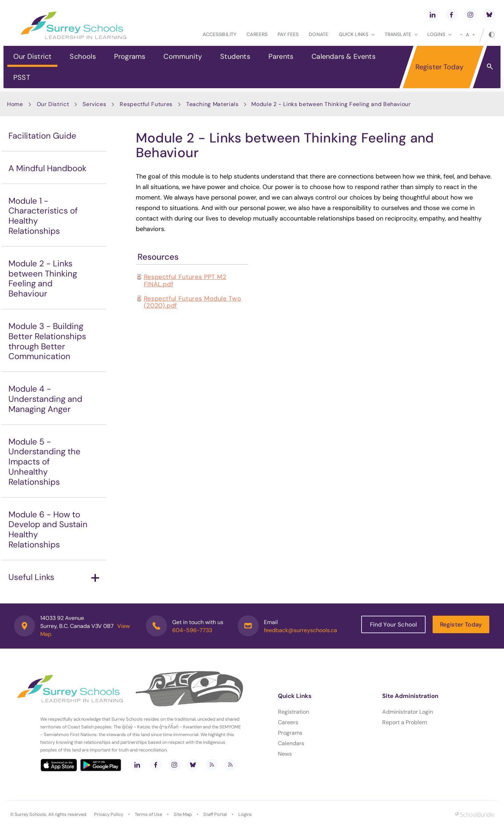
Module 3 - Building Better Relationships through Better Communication (47, 341)
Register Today (440, 67)
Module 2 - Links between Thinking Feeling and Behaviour (43, 278)
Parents (281, 56)
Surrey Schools (30, 814)
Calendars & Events (344, 56)
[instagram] (470, 15)
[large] (474, 35)
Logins (245, 814)
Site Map (183, 814)
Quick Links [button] (357, 34)
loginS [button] (439, 34)
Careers (257, 34)
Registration (293, 712)
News (285, 754)
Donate (318, 34)
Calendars (291, 743)
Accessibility (219, 34)
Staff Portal (215, 814)
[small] (461, 35)
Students (235, 56)
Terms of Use (148, 814)
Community (183, 56)
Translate (401, 34)
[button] (490, 66)
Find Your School (394, 624)
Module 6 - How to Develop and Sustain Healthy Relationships (48, 529)
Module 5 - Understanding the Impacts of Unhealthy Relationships (44, 462)
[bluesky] (489, 15)
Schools (83, 56)
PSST (22, 77)
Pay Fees (288, 34)
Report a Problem (405, 722)
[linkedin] (433, 15)
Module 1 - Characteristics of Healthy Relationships (43, 216)
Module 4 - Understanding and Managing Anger (45, 399)
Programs (130, 56)
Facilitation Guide (42, 136)
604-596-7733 (192, 630)
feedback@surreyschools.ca (300, 630)
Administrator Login (408, 712)
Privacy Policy (109, 814)
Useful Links (54, 577)
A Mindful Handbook (47, 168)
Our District (32, 56)
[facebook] (451, 15)
